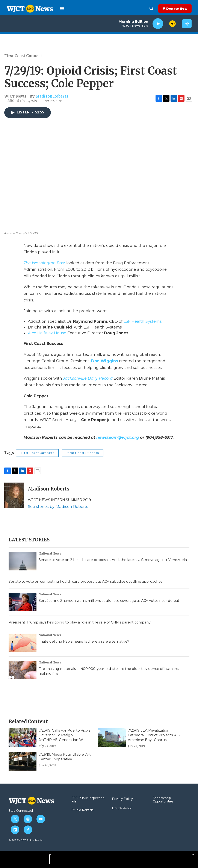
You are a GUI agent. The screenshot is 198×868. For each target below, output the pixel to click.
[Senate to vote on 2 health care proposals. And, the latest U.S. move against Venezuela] (23, 561)
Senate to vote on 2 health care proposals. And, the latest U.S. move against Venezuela (113, 560)
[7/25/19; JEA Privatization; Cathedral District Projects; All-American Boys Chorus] (112, 737)
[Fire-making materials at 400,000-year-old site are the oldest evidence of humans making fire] (23, 670)
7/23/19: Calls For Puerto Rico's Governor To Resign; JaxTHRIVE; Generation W (64, 735)
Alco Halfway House (47, 333)
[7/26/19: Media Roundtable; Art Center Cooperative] (23, 761)
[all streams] (187, 24)
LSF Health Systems (143, 321)
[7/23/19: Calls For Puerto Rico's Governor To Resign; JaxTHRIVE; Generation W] (23, 737)
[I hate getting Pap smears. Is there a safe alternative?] (23, 643)
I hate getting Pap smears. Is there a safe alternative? (84, 641)
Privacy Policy (122, 799)
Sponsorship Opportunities (163, 800)
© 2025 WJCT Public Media (26, 840)
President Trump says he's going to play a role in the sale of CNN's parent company (80, 622)
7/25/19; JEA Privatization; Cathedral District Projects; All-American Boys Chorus (154, 735)
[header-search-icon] (151, 9)
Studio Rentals (82, 810)
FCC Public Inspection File (88, 800)
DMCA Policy (122, 808)
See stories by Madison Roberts (58, 507)
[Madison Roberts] (14, 495)
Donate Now (177, 9)
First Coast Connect (23, 56)
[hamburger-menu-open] (62, 9)
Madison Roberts (52, 96)
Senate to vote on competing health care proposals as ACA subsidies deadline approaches (85, 581)
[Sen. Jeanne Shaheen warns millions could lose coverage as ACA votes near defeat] (23, 602)
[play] (158, 24)
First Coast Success (83, 453)
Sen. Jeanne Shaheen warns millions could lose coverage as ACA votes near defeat (109, 601)
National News (50, 553)
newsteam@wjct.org (118, 437)
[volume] (172, 24)
